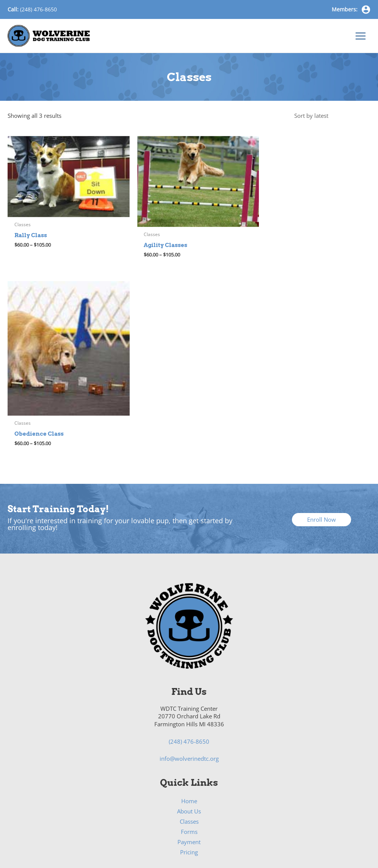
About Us (189, 663)
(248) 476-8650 (38, 9)
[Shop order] (330, 119)
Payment (189, 693)
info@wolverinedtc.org (189, 610)
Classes (189, 673)
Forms (189, 683)
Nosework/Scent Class (189, 796)
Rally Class (189, 786)
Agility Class (189, 766)
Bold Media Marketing (305, 835)
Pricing (189, 704)
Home (189, 652)
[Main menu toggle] (361, 38)
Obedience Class (189, 776)
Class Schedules (189, 745)
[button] (322, 371)
